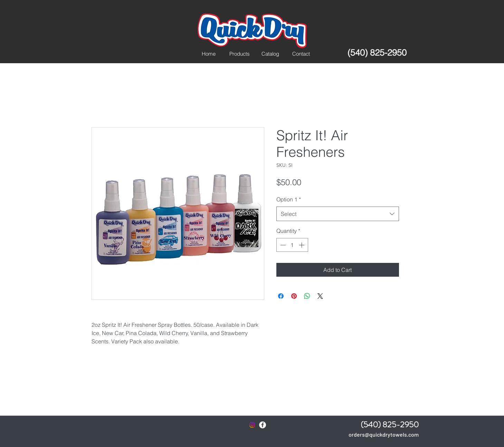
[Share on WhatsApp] (307, 296)
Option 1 (289, 199)
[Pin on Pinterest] (294, 296)
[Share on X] (320, 296)
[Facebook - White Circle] (263, 425)
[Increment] (302, 245)
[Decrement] (282, 245)
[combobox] (338, 214)
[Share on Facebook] (281, 296)
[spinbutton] (292, 245)
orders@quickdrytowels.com (384, 434)
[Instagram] (252, 425)
